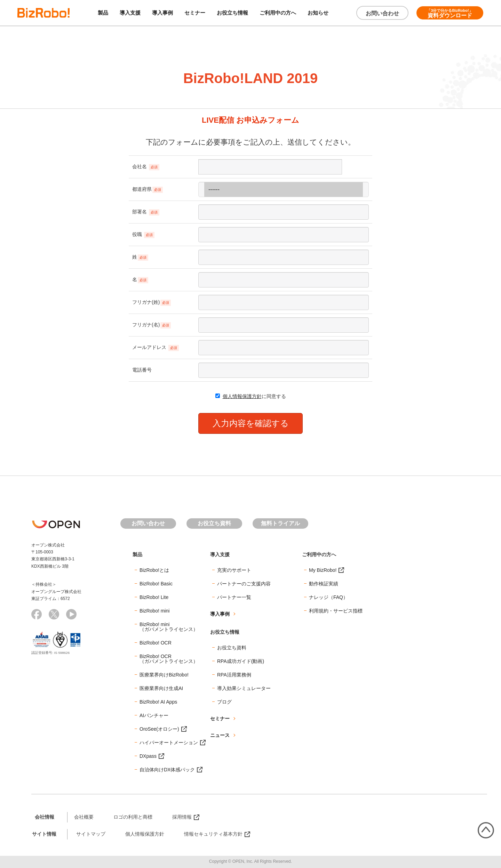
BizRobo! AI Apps (158, 702)
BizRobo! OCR (156, 643)
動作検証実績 (324, 584)
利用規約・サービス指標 (336, 611)
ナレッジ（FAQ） (328, 597)
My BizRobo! (323, 570)
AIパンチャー (154, 715)
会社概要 (84, 817)
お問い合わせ (382, 13)
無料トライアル (280, 523)
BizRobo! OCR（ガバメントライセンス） (169, 659)
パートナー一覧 (234, 597)
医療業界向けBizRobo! (164, 675)
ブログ (224, 702)
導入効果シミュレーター (244, 688)
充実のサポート (234, 570)
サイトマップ (91, 834)
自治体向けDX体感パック (167, 770)
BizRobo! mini (154, 611)
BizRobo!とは (154, 570)
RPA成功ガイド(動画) (241, 661)
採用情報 (182, 817)
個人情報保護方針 (242, 396)
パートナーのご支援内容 (244, 584)
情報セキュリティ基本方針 (213, 834)
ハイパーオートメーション (169, 743)
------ (284, 189)
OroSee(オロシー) (159, 729)
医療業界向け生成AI (161, 688)
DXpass (148, 756)
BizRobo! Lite (154, 597)
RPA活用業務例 (234, 675)
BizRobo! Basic (156, 584)
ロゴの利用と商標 (133, 817)
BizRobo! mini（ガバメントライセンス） (169, 627)
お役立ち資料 (214, 523)
